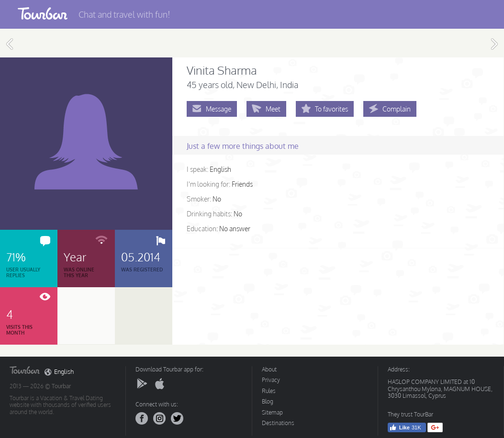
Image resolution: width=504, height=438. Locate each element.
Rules (269, 391)
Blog (268, 401)
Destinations (278, 423)
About (269, 369)
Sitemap (272, 412)
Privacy (271, 380)
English (59, 372)
